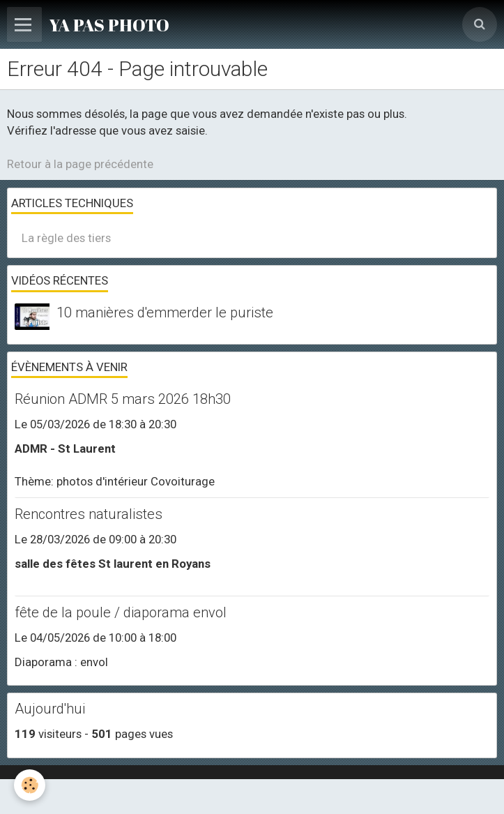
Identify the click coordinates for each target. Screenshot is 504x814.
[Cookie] (30, 785)
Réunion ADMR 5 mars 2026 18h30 (123, 399)
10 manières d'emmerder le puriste (165, 312)
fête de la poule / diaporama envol (121, 612)
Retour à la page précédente (80, 164)
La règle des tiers (66, 238)
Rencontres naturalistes (89, 514)
